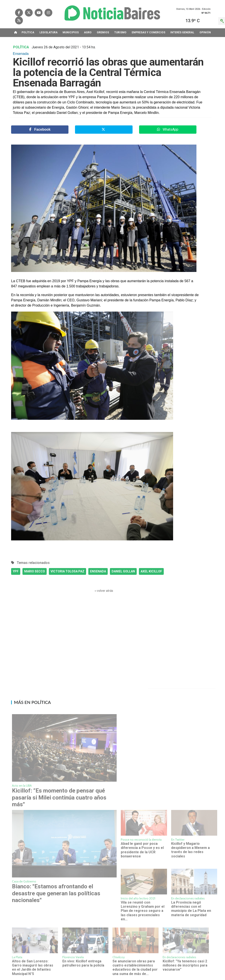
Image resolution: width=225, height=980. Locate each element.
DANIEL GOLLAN (123, 571)
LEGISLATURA (49, 32)
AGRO (88, 32)
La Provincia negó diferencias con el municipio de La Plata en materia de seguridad (191, 909)
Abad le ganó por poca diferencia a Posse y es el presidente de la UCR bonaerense (142, 850)
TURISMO (120, 32)
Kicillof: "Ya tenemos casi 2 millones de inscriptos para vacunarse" (185, 965)
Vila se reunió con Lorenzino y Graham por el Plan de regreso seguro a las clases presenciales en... (143, 911)
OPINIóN (205, 32)
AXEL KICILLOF (151, 571)
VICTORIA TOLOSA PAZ (67, 571)
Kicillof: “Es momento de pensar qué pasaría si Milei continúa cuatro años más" (59, 797)
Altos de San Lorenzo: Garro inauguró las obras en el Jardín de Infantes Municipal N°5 (33, 967)
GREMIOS (103, 32)
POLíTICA (28, 32)
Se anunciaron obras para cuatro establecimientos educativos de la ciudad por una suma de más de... (135, 967)
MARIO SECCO (35, 571)
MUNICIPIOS (71, 32)
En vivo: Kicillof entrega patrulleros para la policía (83, 963)
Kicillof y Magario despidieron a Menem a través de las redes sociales (190, 850)
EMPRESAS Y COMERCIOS (148, 32)
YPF (16, 571)
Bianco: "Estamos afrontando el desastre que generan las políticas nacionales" (56, 893)
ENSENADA (98, 571)
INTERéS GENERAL (182, 32)
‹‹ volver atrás (104, 591)
